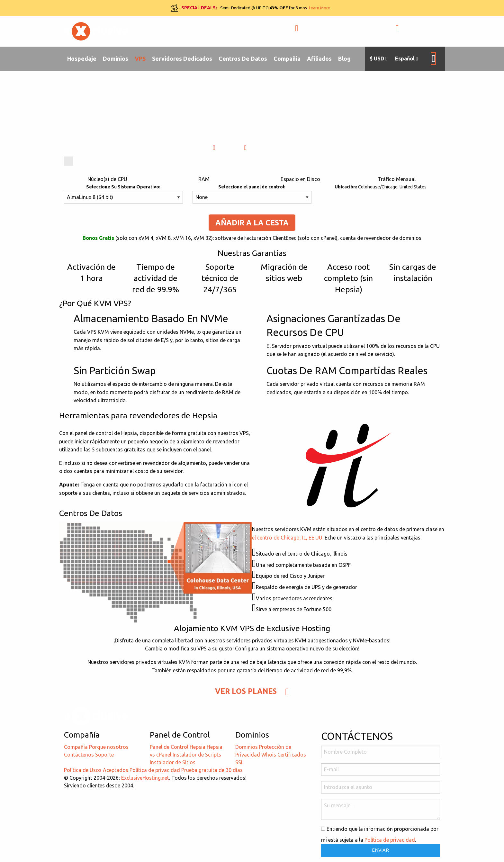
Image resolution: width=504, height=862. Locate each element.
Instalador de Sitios (173, 762)
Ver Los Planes (252, 691)
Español (406, 59)
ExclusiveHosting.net (145, 778)
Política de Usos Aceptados (96, 770)
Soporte (104, 755)
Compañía (287, 59)
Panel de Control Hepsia (178, 747)
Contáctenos (79, 755)
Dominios (116, 59)
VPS (140, 59)
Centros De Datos (243, 59)
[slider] (69, 161)
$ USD (378, 59)
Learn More (319, 8)
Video (225, 148)
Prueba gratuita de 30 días (212, 770)
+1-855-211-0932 (323, 32)
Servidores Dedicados (182, 59)
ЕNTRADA (415, 32)
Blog (344, 59)
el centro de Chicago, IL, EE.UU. (288, 538)
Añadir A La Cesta (252, 223)
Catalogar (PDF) (270, 148)
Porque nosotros (109, 747)
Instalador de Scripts (197, 755)
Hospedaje (82, 59)
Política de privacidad (155, 770)
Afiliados (319, 59)
